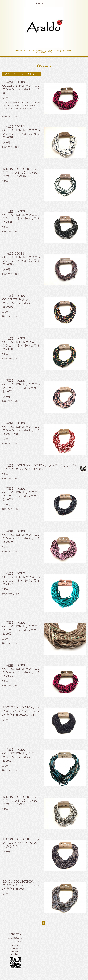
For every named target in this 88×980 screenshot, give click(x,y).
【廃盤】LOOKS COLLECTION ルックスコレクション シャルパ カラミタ (21, 87)
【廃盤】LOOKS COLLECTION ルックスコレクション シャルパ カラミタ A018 (21, 494)
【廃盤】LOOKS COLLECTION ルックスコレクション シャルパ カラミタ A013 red (21, 429)
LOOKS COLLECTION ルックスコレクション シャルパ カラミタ (21, 843)
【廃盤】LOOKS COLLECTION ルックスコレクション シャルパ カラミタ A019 (21, 536)
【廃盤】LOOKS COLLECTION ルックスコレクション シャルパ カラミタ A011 (21, 386)
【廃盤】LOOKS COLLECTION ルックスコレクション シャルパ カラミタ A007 (21, 301)
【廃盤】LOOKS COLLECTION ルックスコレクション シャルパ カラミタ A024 (21, 628)
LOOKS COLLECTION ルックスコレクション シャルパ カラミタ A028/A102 (21, 711)
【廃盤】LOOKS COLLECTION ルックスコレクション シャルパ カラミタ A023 (21, 579)
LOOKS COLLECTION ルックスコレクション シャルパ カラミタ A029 (21, 801)
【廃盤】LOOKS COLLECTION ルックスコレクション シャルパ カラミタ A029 (21, 755)
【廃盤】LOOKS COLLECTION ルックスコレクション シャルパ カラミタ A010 (21, 344)
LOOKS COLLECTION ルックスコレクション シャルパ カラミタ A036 (21, 885)
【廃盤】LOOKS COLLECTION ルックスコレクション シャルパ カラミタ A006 (21, 259)
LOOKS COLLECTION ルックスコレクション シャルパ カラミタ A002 (21, 172)
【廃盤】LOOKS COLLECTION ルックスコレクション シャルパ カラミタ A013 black (41, 467)
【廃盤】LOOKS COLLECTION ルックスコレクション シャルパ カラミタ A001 (21, 132)
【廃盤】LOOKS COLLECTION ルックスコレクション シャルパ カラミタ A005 (21, 217)
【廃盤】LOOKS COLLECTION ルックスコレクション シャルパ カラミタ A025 (21, 671)
